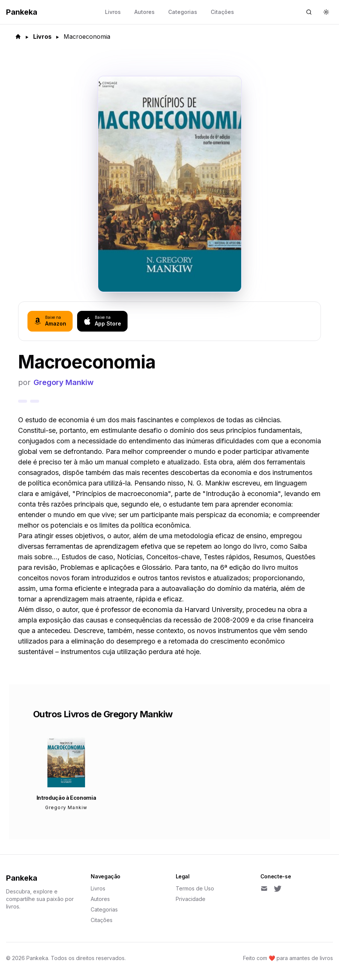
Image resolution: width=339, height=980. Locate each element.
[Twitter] (278, 889)
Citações (222, 12)
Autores (144, 12)
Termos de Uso (195, 888)
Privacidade (191, 899)
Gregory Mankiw (64, 382)
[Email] (264, 889)
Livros (113, 12)
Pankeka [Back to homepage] (22, 12)
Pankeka (22, 878)
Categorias (183, 12)
